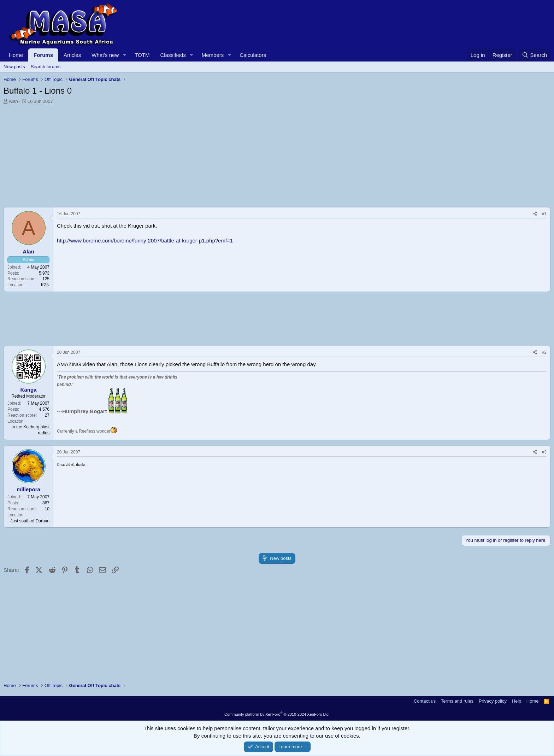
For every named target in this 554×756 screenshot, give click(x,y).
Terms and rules (457, 701)
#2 (544, 352)
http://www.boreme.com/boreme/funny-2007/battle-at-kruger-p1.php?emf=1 (145, 241)
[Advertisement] (216, 158)
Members (213, 55)
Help (517, 701)
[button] (124, 55)
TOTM (142, 55)
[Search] (534, 55)
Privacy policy (493, 701)
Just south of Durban (30, 521)
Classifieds (173, 55)
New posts (14, 67)
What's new (105, 55)
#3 (544, 452)
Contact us (425, 701)
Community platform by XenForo (277, 714)
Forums (43, 55)
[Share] (535, 214)
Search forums (46, 67)
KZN (45, 285)
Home (16, 55)
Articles (72, 55)
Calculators (253, 55)
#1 (544, 214)
